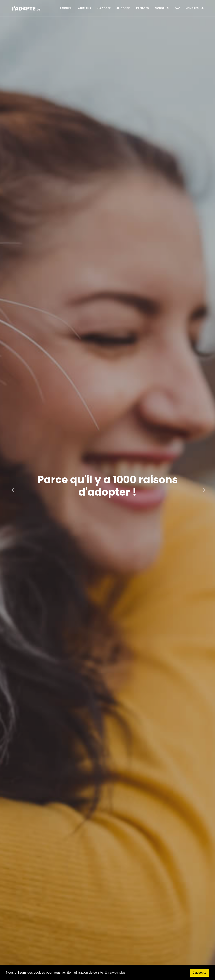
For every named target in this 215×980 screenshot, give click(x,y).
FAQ (178, 8)
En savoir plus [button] (115, 972)
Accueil (66, 8)
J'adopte (104, 8)
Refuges (143, 8)
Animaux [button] (85, 8)
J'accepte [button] (200, 973)
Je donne (123, 8)
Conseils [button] (162, 8)
